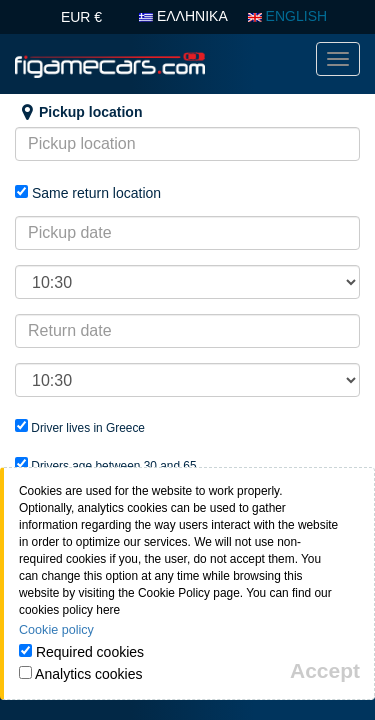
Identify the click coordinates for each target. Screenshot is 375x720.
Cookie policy (56, 630)
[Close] (325, 670)
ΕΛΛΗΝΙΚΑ (183, 16)
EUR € (81, 17)
